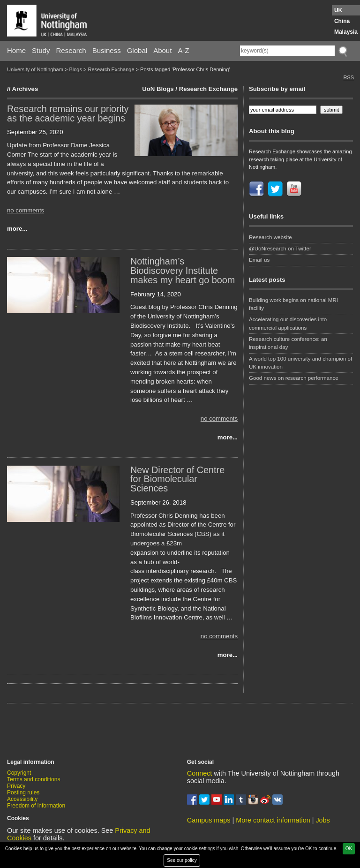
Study (41, 50)
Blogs (75, 69)
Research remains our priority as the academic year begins (68, 113)
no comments (26, 210)
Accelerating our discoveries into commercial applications (288, 323)
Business (107, 50)
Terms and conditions (34, 779)
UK (338, 10)
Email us (259, 260)
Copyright (19, 773)
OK (349, 849)
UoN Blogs (158, 89)
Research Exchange (111, 69)
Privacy (16, 786)
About (162, 50)
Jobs (322, 820)
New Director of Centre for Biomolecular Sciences (177, 479)
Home (16, 50)
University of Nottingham (35, 69)
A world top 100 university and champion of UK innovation (300, 363)
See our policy (182, 860)
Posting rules (23, 793)
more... (17, 229)
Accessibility (22, 799)
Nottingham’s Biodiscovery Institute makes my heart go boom (183, 271)
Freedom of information (36, 806)
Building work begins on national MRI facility (293, 304)
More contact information (273, 820)
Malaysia (346, 32)
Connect (200, 773)
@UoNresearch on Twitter (280, 249)
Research (71, 50)
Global (137, 50)
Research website (270, 237)
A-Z (183, 50)
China (342, 21)
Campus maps (209, 820)
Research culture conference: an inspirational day (288, 343)
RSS (349, 77)
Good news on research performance (294, 378)
